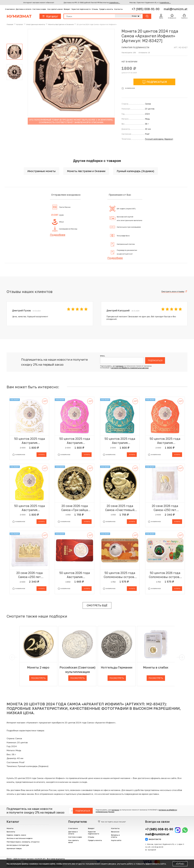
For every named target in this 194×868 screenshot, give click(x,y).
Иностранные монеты (41, 171)
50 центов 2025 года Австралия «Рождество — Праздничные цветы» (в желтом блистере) (29, 508)
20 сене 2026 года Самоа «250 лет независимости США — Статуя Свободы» (165, 508)
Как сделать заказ (55, 9)
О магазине (10, 9)
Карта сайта (116, 840)
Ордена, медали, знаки (16, 835)
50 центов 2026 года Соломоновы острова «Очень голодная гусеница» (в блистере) (165, 575)
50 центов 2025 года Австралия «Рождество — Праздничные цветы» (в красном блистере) (165, 441)
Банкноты (11, 832)
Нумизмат (19, 16)
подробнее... (115, 2)
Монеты (10, 828)
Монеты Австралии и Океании (86, 171)
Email (103, 356)
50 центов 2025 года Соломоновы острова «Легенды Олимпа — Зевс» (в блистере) (120, 575)
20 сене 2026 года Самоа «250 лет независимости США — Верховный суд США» (29, 575)
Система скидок (39, 9)
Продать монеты (106, 9)
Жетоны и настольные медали (20, 838)
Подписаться (155, 360)
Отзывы (95, 9)
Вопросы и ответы (115, 836)
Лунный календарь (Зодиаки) (159, 139)
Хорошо (180, 864)
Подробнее (58, 235)
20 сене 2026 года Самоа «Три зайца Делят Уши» (75, 508)
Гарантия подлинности (81, 9)
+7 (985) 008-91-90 (146, 9)
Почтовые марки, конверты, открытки (23, 842)
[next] (181, 657)
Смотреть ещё (97, 605)
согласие (120, 366)
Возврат (67, 9)
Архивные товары (14, 848)
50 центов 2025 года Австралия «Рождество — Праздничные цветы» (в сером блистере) (29, 441)
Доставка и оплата (24, 9)
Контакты (118, 9)
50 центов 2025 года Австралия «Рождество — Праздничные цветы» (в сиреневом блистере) (75, 441)
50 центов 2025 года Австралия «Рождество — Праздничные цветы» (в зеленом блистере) (120, 441)
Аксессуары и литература (18, 845)
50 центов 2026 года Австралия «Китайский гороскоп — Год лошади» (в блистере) (75, 575)
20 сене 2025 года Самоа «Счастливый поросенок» (120, 508)
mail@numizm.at (176, 9)
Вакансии (115, 832)
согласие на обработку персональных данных (130, 368)
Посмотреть (38, 678)
